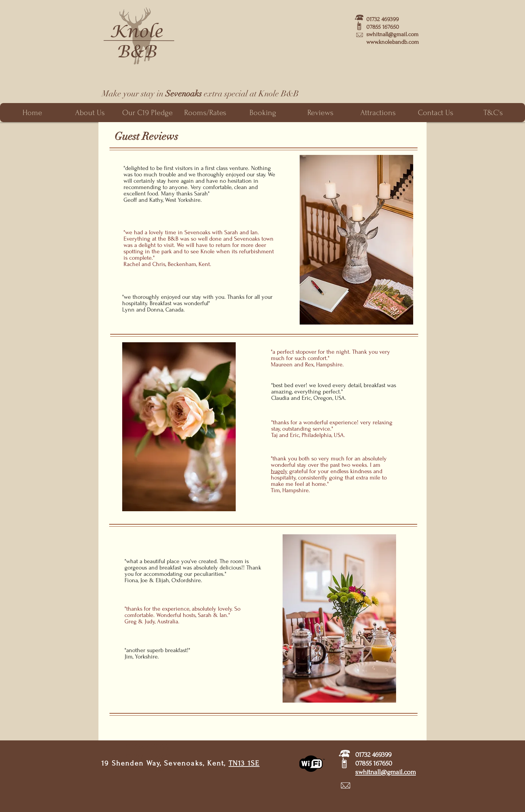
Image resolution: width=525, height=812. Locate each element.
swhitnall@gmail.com (392, 34)
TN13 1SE (244, 763)
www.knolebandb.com (393, 42)
